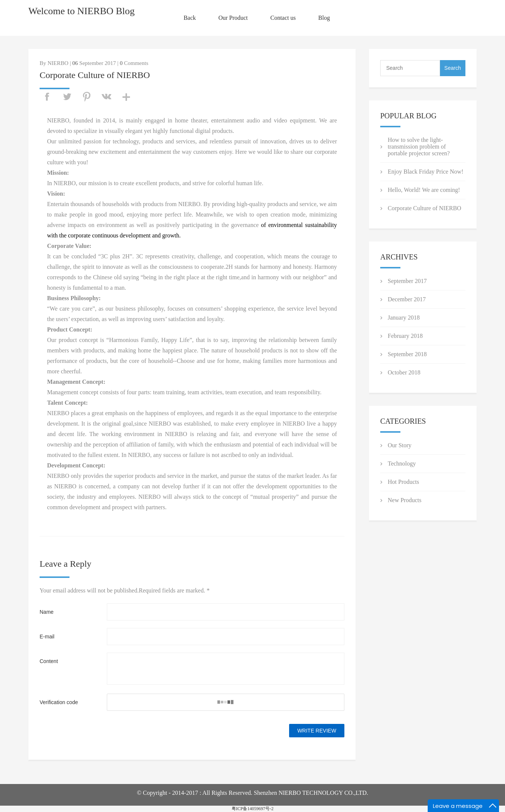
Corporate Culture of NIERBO (425, 208)
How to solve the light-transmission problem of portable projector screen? (419, 147)
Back (190, 18)
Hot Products (403, 482)
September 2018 (407, 354)
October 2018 (404, 372)
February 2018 (405, 336)
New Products (405, 500)
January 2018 (404, 318)
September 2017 (407, 281)
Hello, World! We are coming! (424, 190)
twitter (67, 97)
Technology (402, 463)
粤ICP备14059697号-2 (253, 809)
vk (106, 97)
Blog (324, 18)
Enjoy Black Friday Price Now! (426, 172)
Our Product (233, 18)
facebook (47, 97)
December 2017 (407, 299)
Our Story (400, 445)
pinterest (87, 97)
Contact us (283, 18)
